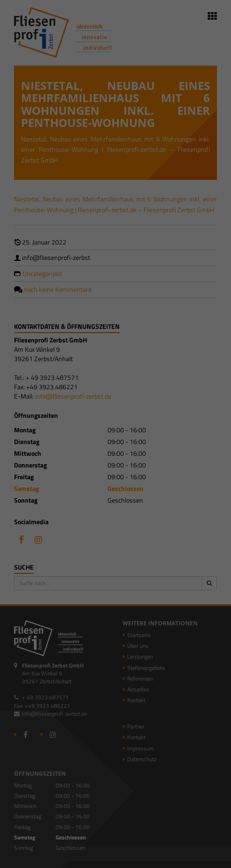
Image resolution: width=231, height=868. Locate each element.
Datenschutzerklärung (129, 418)
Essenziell (27, 449)
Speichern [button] (116, 511)
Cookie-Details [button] (74, 559)
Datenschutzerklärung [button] (120, 559)
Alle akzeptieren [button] (115, 483)
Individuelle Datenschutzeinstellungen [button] (116, 538)
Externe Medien (190, 449)
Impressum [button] (162, 559)
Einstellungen (92, 427)
